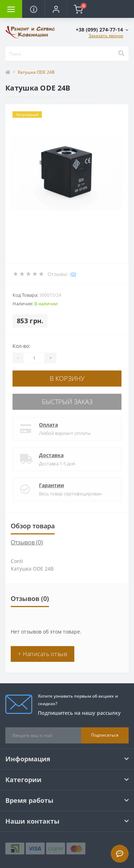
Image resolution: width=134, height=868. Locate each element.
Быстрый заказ (67, 402)
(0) (73, 274)
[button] (56, 9)
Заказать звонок (106, 36)
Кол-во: (21, 346)
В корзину (67, 378)
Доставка (51, 455)
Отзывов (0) (27, 542)
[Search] (121, 54)
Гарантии (51, 485)
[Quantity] (34, 358)
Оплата (48, 425)
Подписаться (105, 735)
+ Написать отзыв (43, 654)
